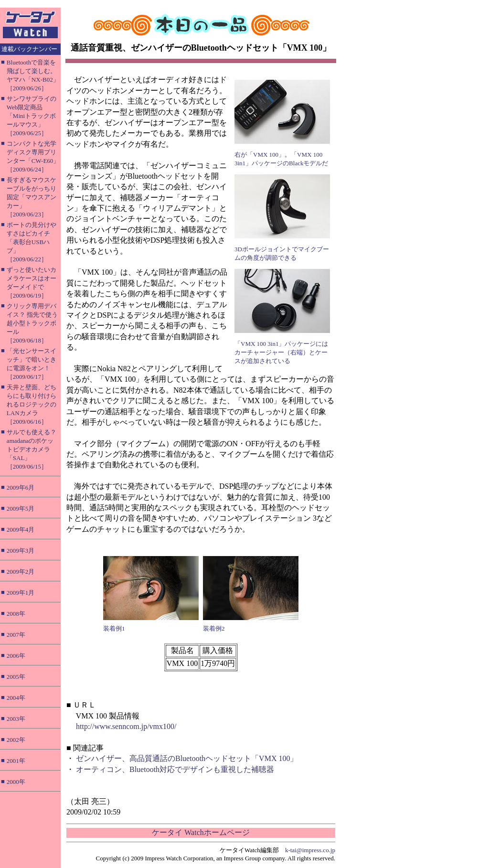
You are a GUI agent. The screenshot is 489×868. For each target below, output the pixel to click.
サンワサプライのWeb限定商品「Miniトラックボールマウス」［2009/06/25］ (32, 116)
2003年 (16, 719)
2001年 (16, 761)
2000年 (16, 782)
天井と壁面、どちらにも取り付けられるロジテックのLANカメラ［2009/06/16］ (32, 404)
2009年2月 (21, 572)
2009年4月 (21, 530)
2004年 (16, 698)
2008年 (16, 614)
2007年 (16, 635)
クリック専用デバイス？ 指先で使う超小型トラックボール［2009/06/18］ (32, 323)
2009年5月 (21, 509)
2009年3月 (21, 551)
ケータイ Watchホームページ (201, 832)
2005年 (16, 677)
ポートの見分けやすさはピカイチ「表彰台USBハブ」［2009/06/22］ (32, 242)
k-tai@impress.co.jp (310, 850)
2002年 (16, 740)
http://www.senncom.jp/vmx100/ (126, 726)
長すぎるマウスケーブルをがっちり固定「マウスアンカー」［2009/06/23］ (32, 197)
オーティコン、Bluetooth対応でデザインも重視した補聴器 (175, 769)
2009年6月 (21, 488)
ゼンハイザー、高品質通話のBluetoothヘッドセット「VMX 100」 (187, 758)
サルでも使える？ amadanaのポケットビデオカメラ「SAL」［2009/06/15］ (32, 449)
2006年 (16, 656)
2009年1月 (21, 593)
